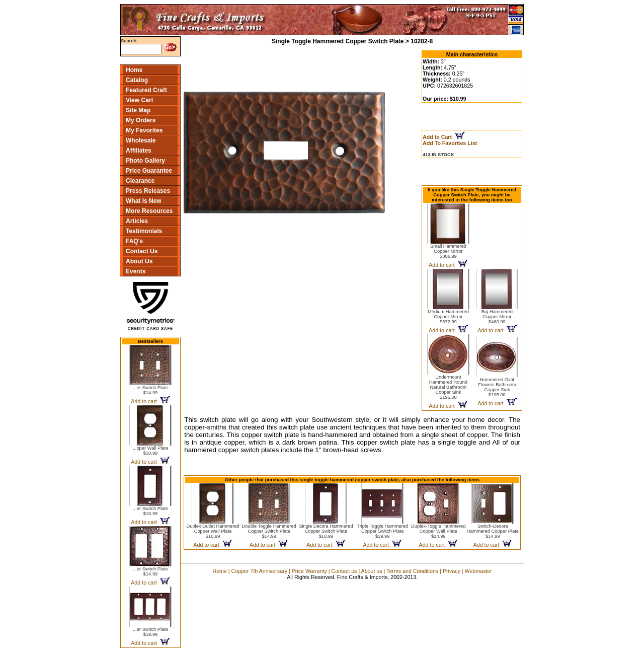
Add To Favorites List (450, 143)
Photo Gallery (145, 161)
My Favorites (144, 130)
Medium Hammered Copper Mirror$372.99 (448, 317)
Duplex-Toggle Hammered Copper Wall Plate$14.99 (438, 531)
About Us (139, 261)
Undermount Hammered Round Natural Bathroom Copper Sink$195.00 (448, 387)
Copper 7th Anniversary (259, 571)
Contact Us (142, 251)
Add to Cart (444, 137)
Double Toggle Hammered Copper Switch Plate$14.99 (269, 531)
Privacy (452, 571)
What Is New (144, 201)
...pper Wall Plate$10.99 (151, 451)
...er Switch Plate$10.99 (150, 511)
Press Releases (148, 191)
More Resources (149, 211)
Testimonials (144, 231)
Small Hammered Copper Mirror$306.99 (448, 251)
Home (134, 70)
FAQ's (134, 241)
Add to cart (150, 401)
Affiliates (139, 151)
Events (136, 271)
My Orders (141, 120)
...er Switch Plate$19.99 (150, 632)
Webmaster (478, 571)
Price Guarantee (149, 171)
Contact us (344, 571)
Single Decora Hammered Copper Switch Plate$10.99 (326, 531)
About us (372, 571)
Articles (137, 221)
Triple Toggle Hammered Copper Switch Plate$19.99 (382, 531)
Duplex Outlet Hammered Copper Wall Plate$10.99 (213, 531)
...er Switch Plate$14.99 (150, 390)
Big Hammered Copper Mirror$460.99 (497, 317)
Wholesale (141, 140)
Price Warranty (309, 571)
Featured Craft (146, 90)
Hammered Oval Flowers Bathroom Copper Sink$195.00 (497, 387)
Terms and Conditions (412, 571)
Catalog (137, 80)
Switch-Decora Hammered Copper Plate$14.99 (493, 531)
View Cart (139, 100)
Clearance (140, 181)
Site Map (138, 110)
